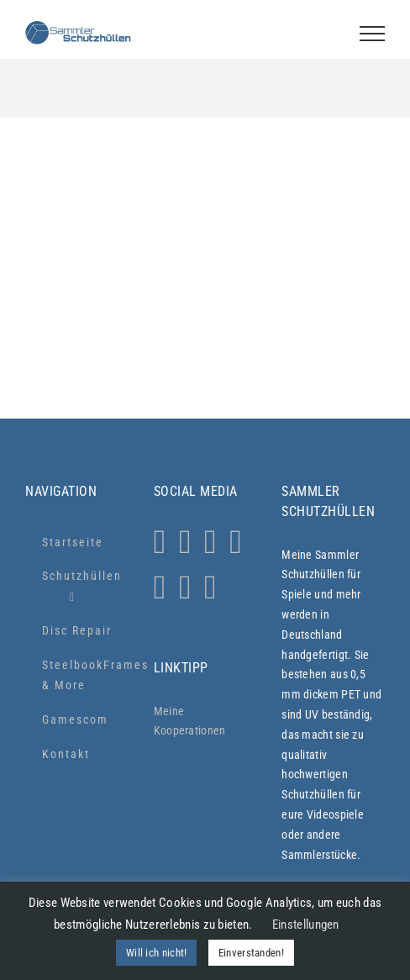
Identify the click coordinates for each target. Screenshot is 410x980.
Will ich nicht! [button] (157, 953)
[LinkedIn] (185, 587)
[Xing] (210, 587)
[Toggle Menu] (372, 34)
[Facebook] (210, 542)
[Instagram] (160, 542)
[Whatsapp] (185, 542)
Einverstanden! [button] (251, 953)
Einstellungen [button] (306, 925)
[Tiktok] (236, 542)
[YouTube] (160, 587)
